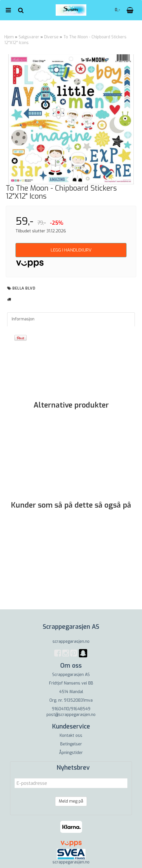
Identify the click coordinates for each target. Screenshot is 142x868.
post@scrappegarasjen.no (71, 715)
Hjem (9, 37)
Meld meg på (71, 801)
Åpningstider (71, 753)
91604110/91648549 (71, 709)
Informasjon (23, 319)
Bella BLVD (24, 288)
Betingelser (71, 744)
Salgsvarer (29, 37)
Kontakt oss (71, 736)
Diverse (51, 37)
